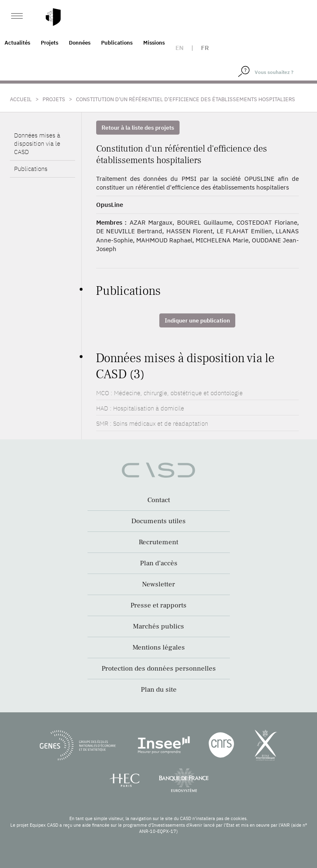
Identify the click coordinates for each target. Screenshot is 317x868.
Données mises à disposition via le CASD (37, 143)
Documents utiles (158, 521)
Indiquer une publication (197, 320)
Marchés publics (158, 626)
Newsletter (158, 584)
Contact (159, 500)
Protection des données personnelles (159, 669)
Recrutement (158, 542)
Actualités (17, 43)
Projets (50, 43)
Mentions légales (159, 647)
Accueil (21, 99)
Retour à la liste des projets (138, 128)
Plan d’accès (159, 563)
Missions (154, 43)
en (180, 48)
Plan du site (159, 690)
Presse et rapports (158, 605)
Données (80, 43)
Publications (117, 43)
